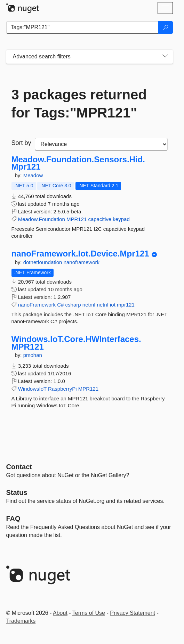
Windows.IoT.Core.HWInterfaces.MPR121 (76, 343)
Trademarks (21, 621)
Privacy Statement (133, 613)
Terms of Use (89, 613)
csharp (73, 305)
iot (113, 305)
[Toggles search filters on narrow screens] (165, 57)
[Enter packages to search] (82, 27)
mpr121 (126, 305)
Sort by (21, 143)
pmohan (33, 355)
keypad (121, 219)
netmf (89, 305)
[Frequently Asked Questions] (13, 519)
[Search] (166, 27)
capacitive (100, 219)
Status (17, 492)
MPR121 (77, 219)
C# (60, 305)
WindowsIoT (32, 389)
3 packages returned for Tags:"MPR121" (79, 104)
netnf (102, 305)
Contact (19, 467)
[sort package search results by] (101, 144)
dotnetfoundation (43, 262)
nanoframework (82, 262)
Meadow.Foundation (42, 219)
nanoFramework (37, 305)
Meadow (33, 175)
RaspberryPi (62, 389)
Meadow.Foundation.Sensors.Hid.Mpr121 (78, 163)
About (60, 613)
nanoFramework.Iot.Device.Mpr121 (80, 254)
